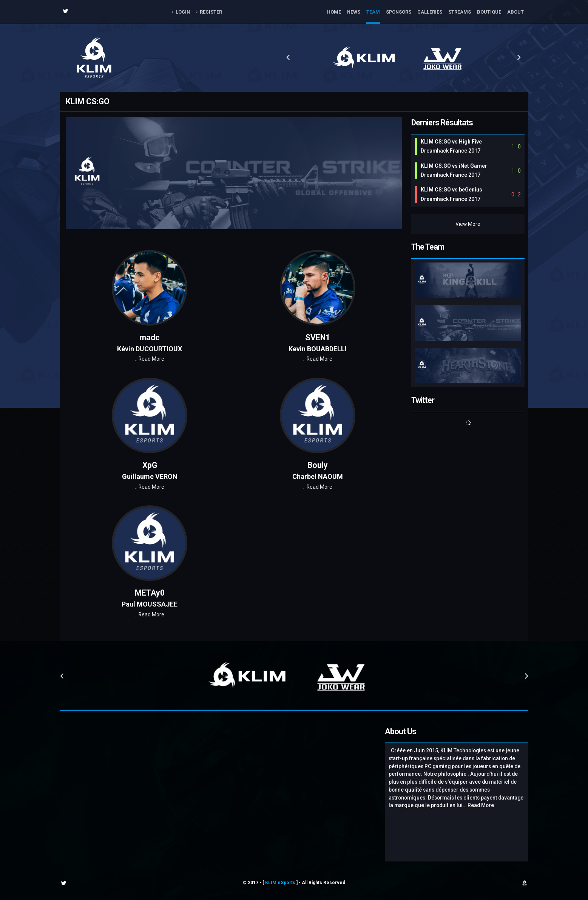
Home (334, 12)
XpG (150, 465)
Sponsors (399, 12)
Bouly (318, 465)
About (515, 12)
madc (150, 337)
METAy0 (150, 593)
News (354, 12)
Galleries (430, 12)
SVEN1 (318, 337)
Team (373, 12)
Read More (150, 359)
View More (468, 224)
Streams (460, 12)
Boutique (489, 12)
